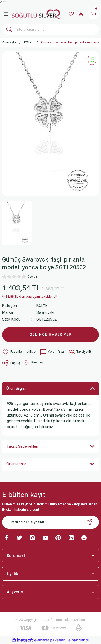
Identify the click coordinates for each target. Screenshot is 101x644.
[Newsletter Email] (50, 522)
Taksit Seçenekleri (22, 446)
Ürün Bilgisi (16, 388)
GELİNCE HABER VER (51, 334)
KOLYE (42, 306)
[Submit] (89, 522)
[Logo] (36, 14)
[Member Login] (81, 14)
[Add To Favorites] (19, 352)
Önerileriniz (16, 464)
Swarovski (45, 313)
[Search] (50, 29)
